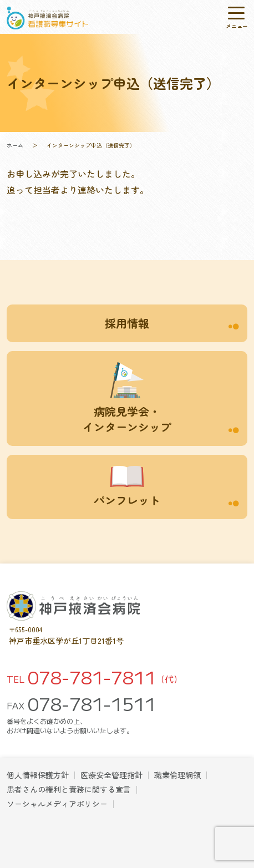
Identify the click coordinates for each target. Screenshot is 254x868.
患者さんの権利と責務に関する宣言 (69, 789)
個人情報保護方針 (38, 775)
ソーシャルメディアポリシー (57, 804)
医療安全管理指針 (111, 775)
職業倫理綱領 (177, 775)
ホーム (15, 145)
